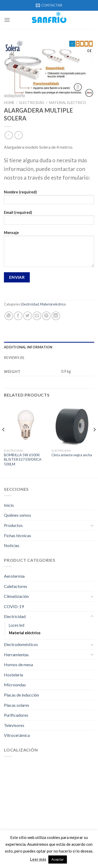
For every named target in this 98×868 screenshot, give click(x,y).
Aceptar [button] (58, 859)
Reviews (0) (14, 358)
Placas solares (17, 705)
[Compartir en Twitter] (28, 316)
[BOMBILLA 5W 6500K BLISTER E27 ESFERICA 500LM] (25, 425)
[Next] (94, 440)
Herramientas (16, 655)
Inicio (9, 505)
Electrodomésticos (21, 644)
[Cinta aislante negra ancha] (73, 425)
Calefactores (16, 586)
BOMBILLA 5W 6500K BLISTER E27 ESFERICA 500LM (23, 460)
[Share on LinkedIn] (56, 316)
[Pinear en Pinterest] (46, 316)
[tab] (49, 347)
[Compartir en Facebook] (18, 316)
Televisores (14, 725)
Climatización (16, 596)
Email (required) (49, 219)
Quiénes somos (18, 515)
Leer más (38, 859)
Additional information (28, 347)
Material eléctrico (68, 103)
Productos (13, 525)
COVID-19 (14, 606)
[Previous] (4, 440)
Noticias (12, 545)
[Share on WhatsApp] (9, 316)
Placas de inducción (21, 695)
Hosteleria (13, 675)
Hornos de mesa (18, 664)
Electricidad (32, 103)
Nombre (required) (49, 199)
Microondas (15, 685)
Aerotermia (14, 576)
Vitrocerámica (17, 735)
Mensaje (49, 251)
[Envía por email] (37, 316)
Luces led (17, 625)
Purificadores (16, 715)
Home (9, 103)
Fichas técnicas (18, 535)
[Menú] (7, 20)
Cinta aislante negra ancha (72, 455)
